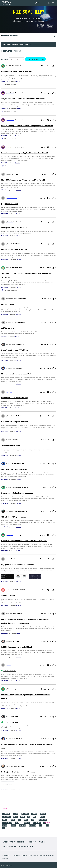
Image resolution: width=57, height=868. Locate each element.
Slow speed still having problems (14, 228)
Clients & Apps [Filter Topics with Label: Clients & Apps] (25, 814)
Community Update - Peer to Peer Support (18, 71)
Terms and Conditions (46, 855)
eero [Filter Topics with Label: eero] (34, 817)
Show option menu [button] (54, 36)
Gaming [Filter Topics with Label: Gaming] (13, 819)
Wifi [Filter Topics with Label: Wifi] (4, 828)
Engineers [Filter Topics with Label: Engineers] (42, 817)
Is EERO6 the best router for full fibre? (17, 647)
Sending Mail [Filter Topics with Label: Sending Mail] (27, 822)
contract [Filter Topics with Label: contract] (16, 817)
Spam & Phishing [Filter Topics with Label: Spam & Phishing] (37, 822)
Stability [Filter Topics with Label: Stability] (5, 825)
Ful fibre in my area (9, 328)
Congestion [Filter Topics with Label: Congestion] (34, 814)
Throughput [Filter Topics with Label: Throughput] (22, 825)
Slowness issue (10, 671)
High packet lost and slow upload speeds (18, 565)
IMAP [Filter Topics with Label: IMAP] (19, 819)
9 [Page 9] (33, 797)
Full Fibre (19, 81)
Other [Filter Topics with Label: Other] (33, 819)
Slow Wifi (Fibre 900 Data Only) (14, 469)
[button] (49, 3)
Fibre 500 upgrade (11, 722)
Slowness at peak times (11, 445)
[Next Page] (37, 797)
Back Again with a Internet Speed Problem (18, 772)
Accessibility (6, 855)
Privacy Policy (32, 855)
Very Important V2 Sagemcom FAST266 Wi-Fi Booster (23, 99)
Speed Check (25, 846)
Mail (41, 842)
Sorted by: (5, 59)
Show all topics (28, 44)
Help (32, 842)
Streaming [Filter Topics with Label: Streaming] (14, 825)
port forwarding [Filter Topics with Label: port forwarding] (43, 819)
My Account (8, 846)
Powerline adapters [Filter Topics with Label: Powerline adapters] (7, 822)
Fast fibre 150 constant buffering (15, 398)
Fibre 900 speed (8, 304)
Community (42, 3)
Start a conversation (34, 59)
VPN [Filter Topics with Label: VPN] (47, 825)
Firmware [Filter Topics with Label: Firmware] (5, 819)
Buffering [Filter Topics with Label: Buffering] (16, 814)
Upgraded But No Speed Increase (15, 422)
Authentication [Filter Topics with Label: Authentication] (6, 814)
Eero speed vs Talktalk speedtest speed (17, 493)
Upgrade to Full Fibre (10, 204)
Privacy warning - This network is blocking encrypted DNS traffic (27, 126)
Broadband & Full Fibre (13, 842)
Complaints (16, 855)
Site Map (5, 858)
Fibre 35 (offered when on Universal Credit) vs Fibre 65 (23, 180)
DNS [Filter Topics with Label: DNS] (28, 817)
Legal (24, 855)
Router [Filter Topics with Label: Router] (17, 822)
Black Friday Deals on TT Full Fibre (15, 350)
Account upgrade (8, 595)
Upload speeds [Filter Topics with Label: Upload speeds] (32, 825)
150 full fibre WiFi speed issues (14, 517)
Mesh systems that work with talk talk (16, 374)
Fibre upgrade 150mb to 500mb (14, 250)
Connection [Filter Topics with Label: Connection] (43, 814)
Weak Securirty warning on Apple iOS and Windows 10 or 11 (25, 153)
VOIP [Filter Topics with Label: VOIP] (41, 825)
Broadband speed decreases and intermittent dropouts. (24, 541)
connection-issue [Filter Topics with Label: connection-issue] (7, 817)
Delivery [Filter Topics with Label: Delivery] (23, 817)
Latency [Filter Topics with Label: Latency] (26, 819)
